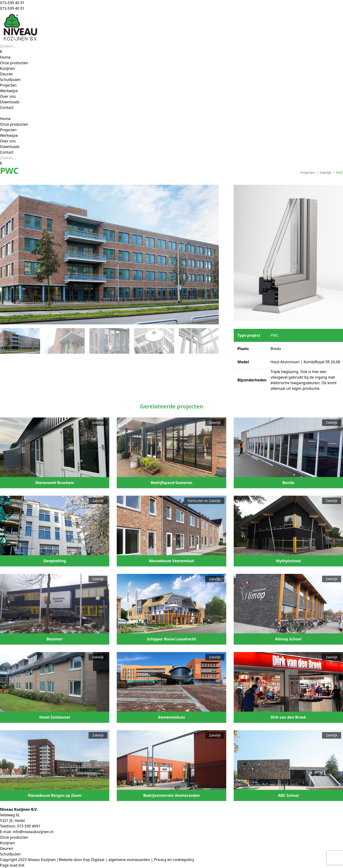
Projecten (308, 173)
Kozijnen (7, 843)
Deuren (7, 848)
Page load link (12, 865)
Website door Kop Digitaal (81, 860)
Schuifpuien (10, 854)
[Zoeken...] (27, 46)
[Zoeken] (1, 52)
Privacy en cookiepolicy (174, 860)
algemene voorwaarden (129, 860)
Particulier (196, 501)
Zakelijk (326, 173)
